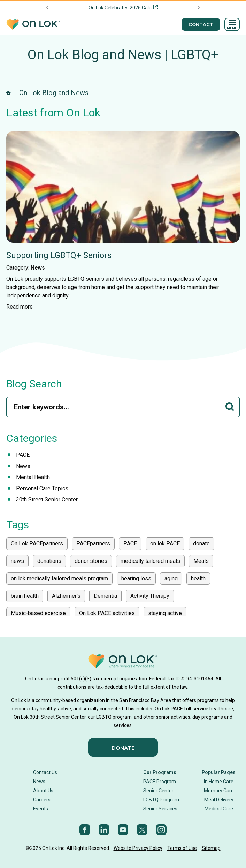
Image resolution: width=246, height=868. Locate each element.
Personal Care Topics (42, 488)
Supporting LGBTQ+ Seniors (59, 255)
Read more (20, 307)
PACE (23, 455)
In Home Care (219, 782)
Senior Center (158, 791)
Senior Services (160, 809)
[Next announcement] (198, 7)
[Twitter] (142, 830)
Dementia (105, 596)
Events (41, 809)
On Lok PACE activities (107, 613)
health (198, 578)
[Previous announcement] (48, 7)
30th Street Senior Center (47, 500)
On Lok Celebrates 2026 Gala (120, 8)
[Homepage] (33, 25)
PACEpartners (93, 544)
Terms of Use (182, 848)
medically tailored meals (150, 561)
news (17, 561)
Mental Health (33, 477)
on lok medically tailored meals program (59, 578)
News (38, 268)
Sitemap (211, 848)
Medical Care (219, 809)
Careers (42, 800)
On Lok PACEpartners (37, 544)
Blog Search (34, 384)
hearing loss (136, 578)
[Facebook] (85, 830)
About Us (43, 791)
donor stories (91, 561)
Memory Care (219, 791)
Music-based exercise (38, 613)
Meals (201, 561)
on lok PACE (165, 544)
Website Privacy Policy (138, 848)
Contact (201, 24)
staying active (165, 613)
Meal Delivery (219, 800)
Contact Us (45, 772)
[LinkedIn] (104, 830)
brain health (25, 596)
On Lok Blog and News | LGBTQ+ (123, 55)
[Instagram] (161, 830)
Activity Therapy (150, 596)
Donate (123, 748)
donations (49, 561)
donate (201, 544)
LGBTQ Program (161, 800)
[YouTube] (123, 830)
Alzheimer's (66, 596)
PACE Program (160, 782)
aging (171, 578)
